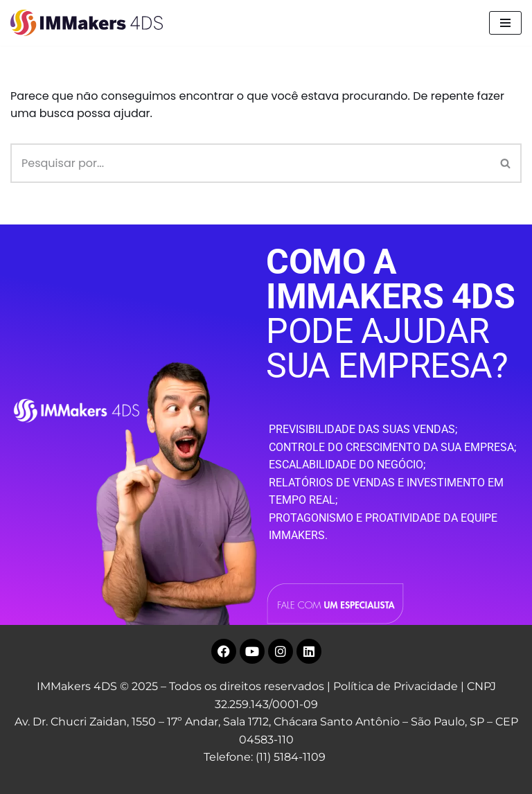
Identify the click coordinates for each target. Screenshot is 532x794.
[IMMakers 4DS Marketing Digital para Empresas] (90, 23)
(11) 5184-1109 (291, 757)
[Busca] (250, 163)
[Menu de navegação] (505, 23)
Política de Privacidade (396, 686)
